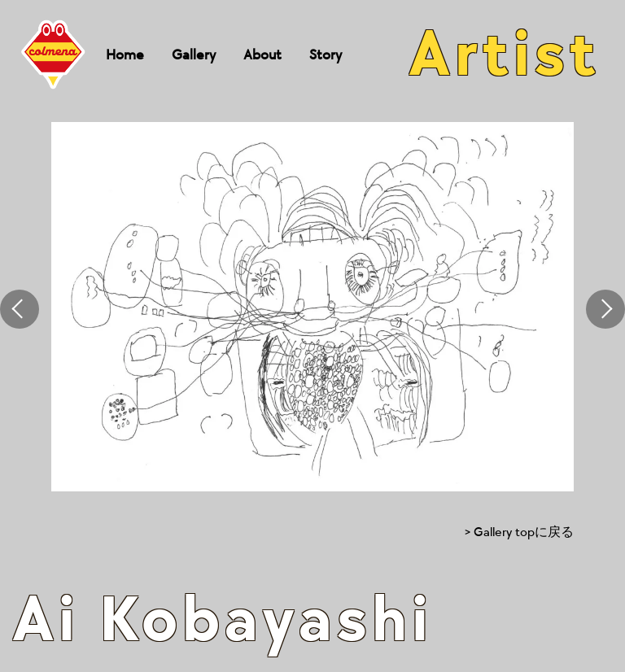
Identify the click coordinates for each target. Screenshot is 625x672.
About (262, 55)
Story (326, 55)
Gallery (194, 55)
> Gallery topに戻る (519, 532)
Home (125, 55)
